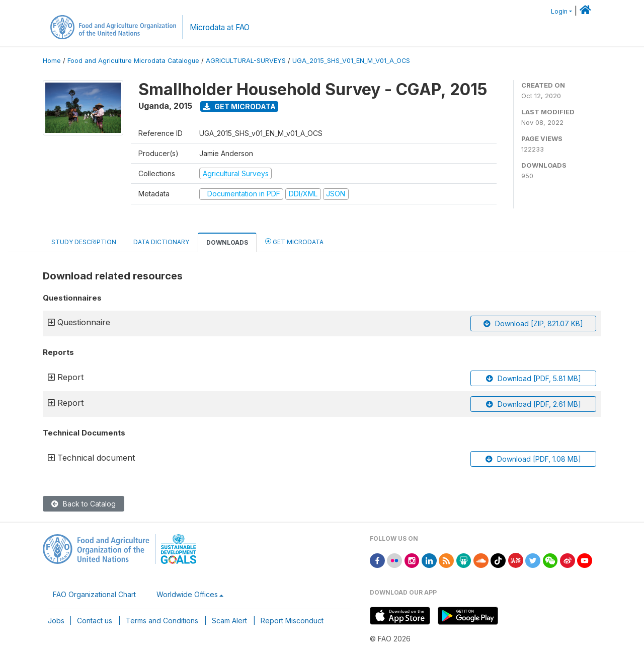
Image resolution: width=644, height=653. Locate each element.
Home (52, 61)
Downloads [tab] (227, 242)
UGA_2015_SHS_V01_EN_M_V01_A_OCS (351, 61)
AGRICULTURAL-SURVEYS (246, 61)
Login (559, 11)
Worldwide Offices (187, 594)
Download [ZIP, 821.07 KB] (533, 323)
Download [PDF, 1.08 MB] (533, 459)
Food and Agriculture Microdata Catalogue (133, 61)
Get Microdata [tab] (294, 241)
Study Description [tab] (84, 242)
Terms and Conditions (162, 621)
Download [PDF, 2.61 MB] (534, 404)
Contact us (95, 621)
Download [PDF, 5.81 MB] (534, 378)
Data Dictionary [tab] (161, 242)
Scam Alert (229, 621)
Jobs (56, 621)
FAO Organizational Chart (94, 594)
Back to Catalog (84, 504)
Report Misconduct (292, 621)
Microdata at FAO (220, 27)
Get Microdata (239, 106)
